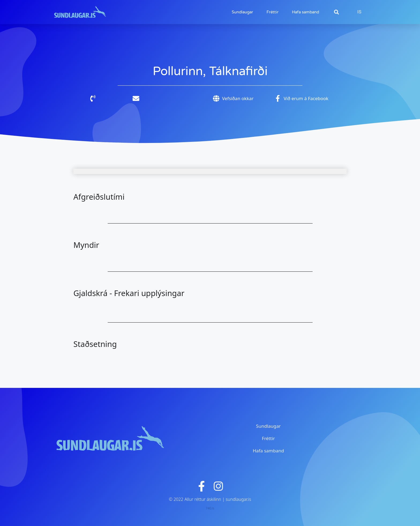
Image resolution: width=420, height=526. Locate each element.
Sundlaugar (242, 12)
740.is (210, 508)
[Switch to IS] (359, 12)
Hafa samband (305, 12)
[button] (336, 12)
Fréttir (273, 12)
